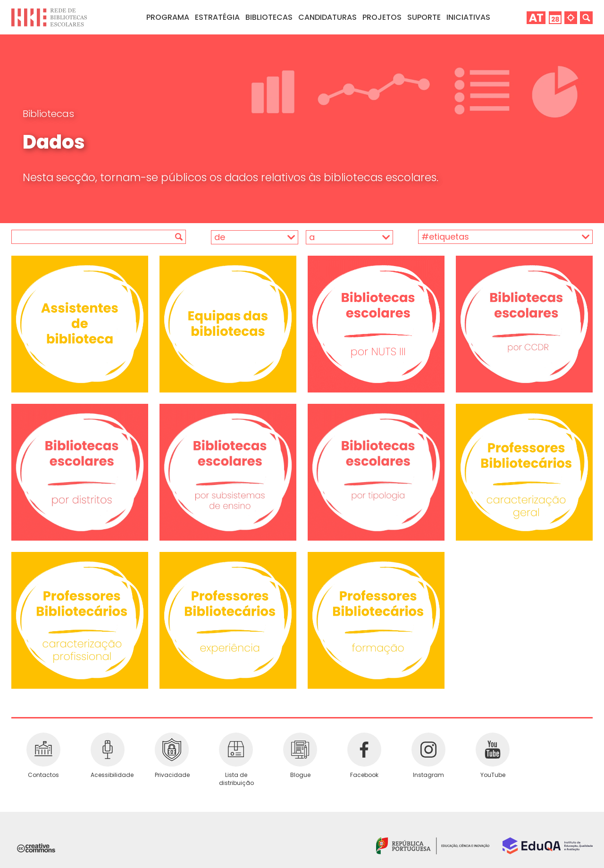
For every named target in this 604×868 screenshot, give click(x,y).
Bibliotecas (48, 114)
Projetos (382, 17)
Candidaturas (327, 17)
